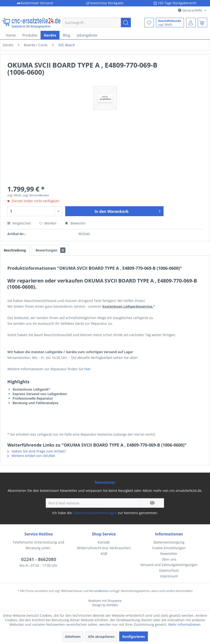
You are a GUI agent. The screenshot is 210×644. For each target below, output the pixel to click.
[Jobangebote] (87, 35)
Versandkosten (99, 591)
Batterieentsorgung (169, 542)
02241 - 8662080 (39, 559)
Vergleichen (19, 223)
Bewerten (75, 223)
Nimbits (112, 605)
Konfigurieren (134, 637)
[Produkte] (30, 35)
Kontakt (104, 542)
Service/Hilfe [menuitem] (191, 10)
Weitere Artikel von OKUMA (31, 456)
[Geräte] (50, 35)
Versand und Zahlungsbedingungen (169, 565)
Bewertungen (50, 250)
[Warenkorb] (202, 23)
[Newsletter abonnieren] (152, 503)
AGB (104, 554)
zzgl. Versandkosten (36, 195)
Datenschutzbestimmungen (95, 513)
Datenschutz (169, 570)
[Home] (11, 35)
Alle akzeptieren (101, 637)
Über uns (169, 559)
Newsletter (169, 554)
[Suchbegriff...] (97, 23)
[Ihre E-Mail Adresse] (93, 503)
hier (88, 369)
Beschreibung (15, 250)
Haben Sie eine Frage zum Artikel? (37, 451)
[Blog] (66, 35)
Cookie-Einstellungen (169, 548)
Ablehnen (73, 637)
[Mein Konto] (191, 23)
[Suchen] (126, 23)
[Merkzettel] (149, 23)
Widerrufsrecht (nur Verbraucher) (104, 548)
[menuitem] (97, 23)
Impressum (169, 576)
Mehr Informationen (184, 624)
